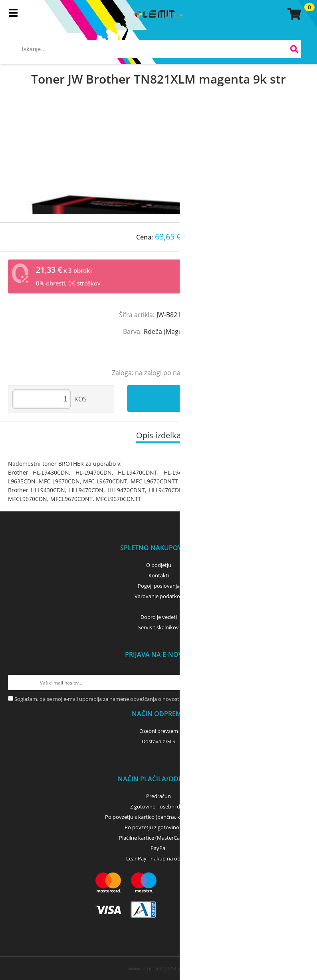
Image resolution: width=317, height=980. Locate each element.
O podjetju (159, 565)
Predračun (158, 796)
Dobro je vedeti (159, 617)
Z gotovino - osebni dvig (158, 806)
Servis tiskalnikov (158, 627)
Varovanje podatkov (159, 596)
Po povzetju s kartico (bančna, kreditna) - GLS (158, 817)
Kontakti (159, 575)
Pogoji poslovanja (159, 586)
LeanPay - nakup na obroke (159, 858)
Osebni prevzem (159, 731)
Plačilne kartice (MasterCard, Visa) (159, 838)
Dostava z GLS (158, 741)
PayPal (158, 848)
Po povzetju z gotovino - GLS (158, 827)
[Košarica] (293, 14)
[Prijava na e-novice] (301, 683)
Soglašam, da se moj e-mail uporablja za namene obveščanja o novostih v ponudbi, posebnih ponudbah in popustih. (152, 699)
